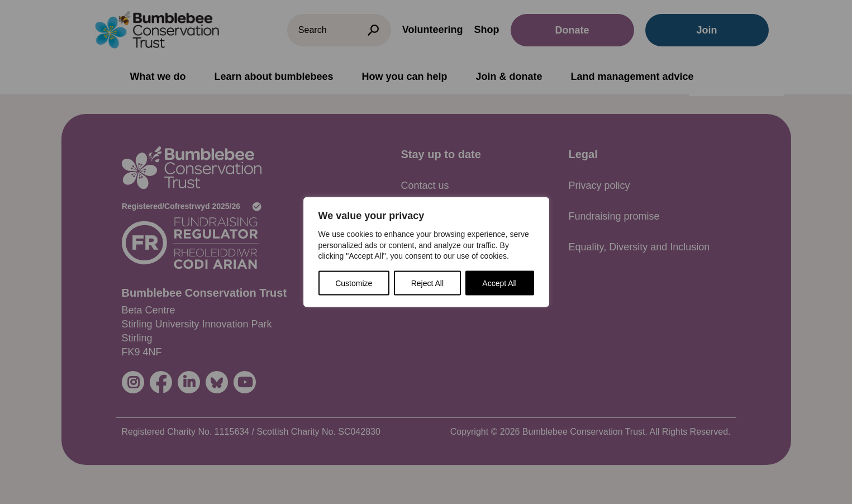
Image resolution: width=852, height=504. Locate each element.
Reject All (427, 283)
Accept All (499, 283)
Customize (354, 283)
